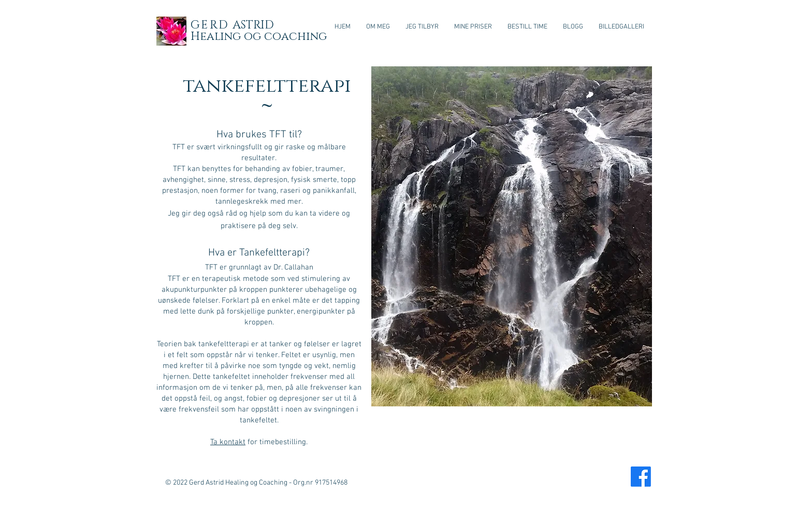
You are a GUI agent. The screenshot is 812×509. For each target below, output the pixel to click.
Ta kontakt (228, 442)
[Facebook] (641, 477)
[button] (422, 27)
